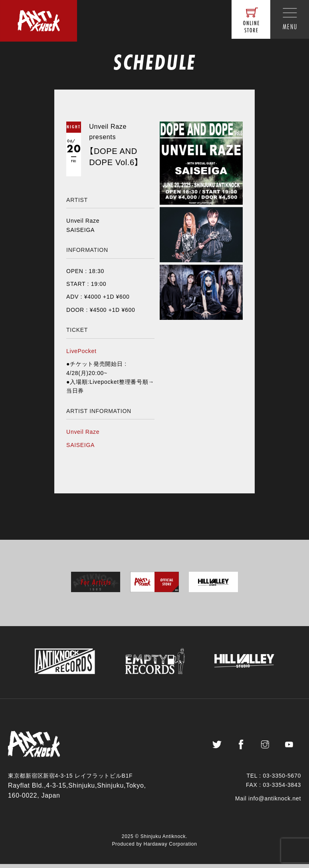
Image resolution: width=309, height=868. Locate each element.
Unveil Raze (83, 432)
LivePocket (81, 351)
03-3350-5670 (282, 780)
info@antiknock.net (275, 802)
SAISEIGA (80, 445)
